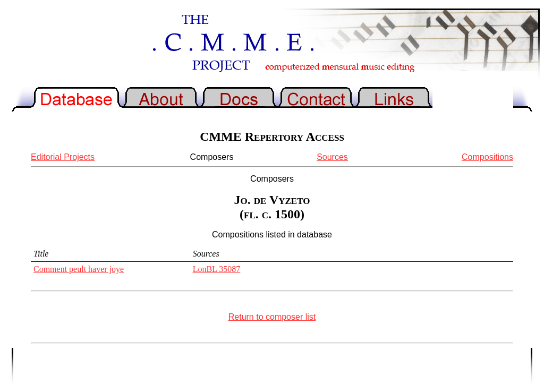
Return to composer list (272, 317)
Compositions (487, 157)
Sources (332, 157)
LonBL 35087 (217, 269)
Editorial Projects (63, 157)
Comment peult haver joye (79, 269)
